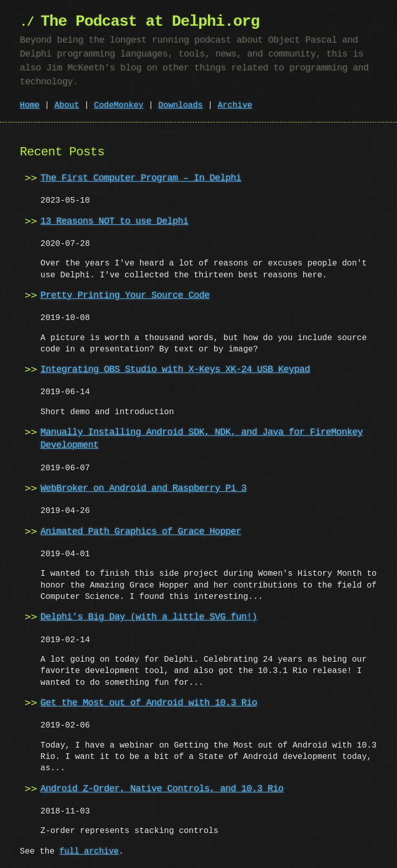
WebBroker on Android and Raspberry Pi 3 (144, 488)
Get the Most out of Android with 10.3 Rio (149, 703)
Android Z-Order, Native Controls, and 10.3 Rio (162, 789)
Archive (235, 105)
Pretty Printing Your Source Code (125, 295)
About (67, 105)
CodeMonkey (119, 105)
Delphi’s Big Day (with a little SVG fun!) (149, 617)
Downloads (180, 105)
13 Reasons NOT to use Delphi (115, 221)
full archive (89, 852)
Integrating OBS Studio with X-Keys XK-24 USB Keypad (175, 369)
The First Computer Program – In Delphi (141, 178)
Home (30, 105)
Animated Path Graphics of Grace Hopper (141, 532)
